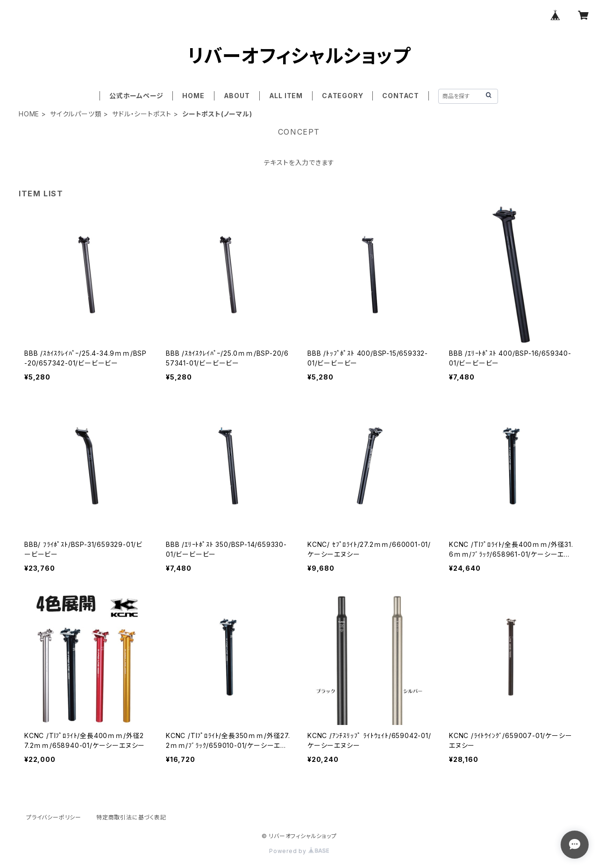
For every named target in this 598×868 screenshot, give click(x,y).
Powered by (299, 851)
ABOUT (237, 96)
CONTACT (401, 96)
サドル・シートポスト (142, 114)
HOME (193, 96)
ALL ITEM (286, 96)
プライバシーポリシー (54, 817)
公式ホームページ (136, 96)
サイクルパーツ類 (76, 114)
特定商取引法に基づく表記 (131, 817)
